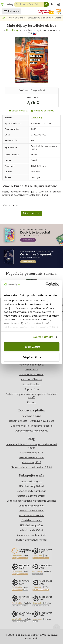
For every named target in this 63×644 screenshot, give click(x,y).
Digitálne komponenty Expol (32, 540)
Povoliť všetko (32, 347)
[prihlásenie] (52, 4)
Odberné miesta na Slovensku (32, 431)
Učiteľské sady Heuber (31, 515)
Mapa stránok (31, 389)
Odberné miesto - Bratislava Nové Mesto (32, 421)
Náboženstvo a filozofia (39, 18)
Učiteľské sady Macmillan (31, 496)
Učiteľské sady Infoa (31, 525)
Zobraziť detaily (43, 337)
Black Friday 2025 (32, 462)
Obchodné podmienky (31, 365)
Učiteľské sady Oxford (31, 486)
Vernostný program (32, 481)
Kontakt (32, 402)
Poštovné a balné (31, 416)
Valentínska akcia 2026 (32, 458)
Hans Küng (12, 30)
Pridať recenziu (31, 213)
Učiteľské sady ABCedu (32, 530)
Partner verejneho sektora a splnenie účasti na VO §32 (31, 396)
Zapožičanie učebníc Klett (31, 535)
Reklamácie (31, 370)
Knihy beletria (16, 18)
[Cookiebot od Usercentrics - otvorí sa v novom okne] (45, 284)
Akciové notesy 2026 (32, 453)
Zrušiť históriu (51, 274)
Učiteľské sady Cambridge (32, 491)
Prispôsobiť (32, 357)
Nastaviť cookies (31, 384)
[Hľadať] (46, 4)
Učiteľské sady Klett (31, 520)
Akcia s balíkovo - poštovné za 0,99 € (32, 467)
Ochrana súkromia (32, 379)
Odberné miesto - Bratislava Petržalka (32, 426)
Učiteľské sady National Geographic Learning (31, 501)
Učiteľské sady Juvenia (31, 511)
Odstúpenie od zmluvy (32, 374)
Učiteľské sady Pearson (31, 506)
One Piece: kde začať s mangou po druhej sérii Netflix (31, 446)
